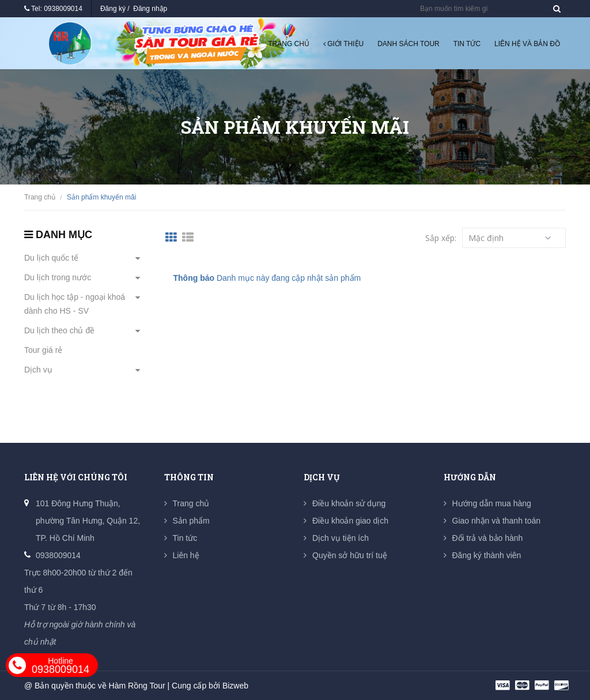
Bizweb (235, 686)
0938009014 (63, 9)
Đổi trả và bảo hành (488, 538)
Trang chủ (289, 44)
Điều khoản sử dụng (349, 503)
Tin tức (467, 44)
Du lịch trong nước (58, 277)
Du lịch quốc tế (51, 258)
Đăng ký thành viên (487, 555)
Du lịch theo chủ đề (59, 330)
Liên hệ (186, 555)
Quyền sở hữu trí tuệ (350, 555)
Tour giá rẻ (43, 350)
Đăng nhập (150, 9)
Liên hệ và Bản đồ (527, 44)
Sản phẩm (191, 521)
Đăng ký (113, 9)
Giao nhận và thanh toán (497, 521)
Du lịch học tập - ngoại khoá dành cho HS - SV (75, 304)
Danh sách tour (409, 44)
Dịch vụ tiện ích (341, 538)
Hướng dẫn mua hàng (492, 503)
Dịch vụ (38, 370)
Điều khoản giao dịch (350, 521)
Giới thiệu (343, 44)
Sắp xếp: (441, 238)
